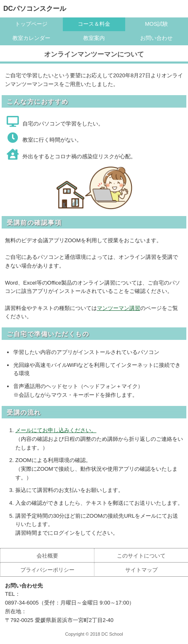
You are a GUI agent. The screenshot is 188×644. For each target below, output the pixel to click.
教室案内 (94, 38)
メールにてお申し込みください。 (56, 430)
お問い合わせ (156, 38)
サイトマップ (141, 570)
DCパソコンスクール (35, 9)
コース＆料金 (94, 24)
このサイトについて (141, 556)
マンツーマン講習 (119, 308)
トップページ (31, 24)
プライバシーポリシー (47, 570)
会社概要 (47, 556)
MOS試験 (156, 24)
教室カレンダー (31, 38)
